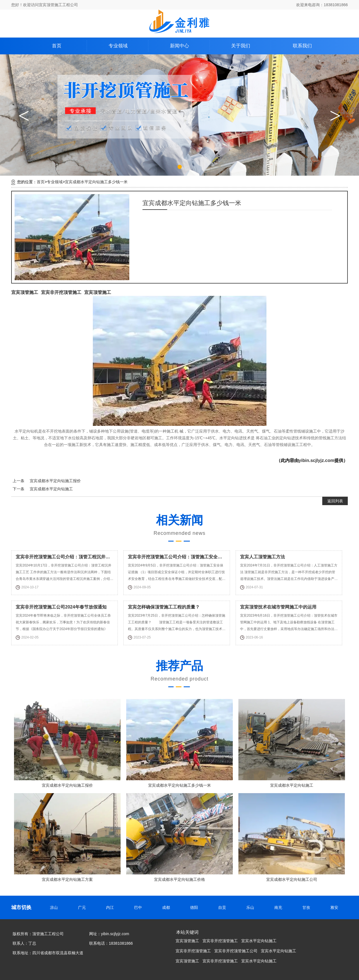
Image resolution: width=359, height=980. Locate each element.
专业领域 (118, 46)
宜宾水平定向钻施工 (259, 941)
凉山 (55, 907)
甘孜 (307, 907)
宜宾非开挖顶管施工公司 (236, 951)
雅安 (335, 907)
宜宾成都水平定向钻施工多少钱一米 (96, 182)
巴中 (139, 907)
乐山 (251, 907)
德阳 (195, 907)
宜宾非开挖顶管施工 (61, 292)
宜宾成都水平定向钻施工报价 (55, 481)
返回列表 (335, 501)
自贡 (223, 907)
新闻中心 (179, 46)
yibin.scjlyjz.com (317, 460)
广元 (83, 907)
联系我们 (302, 46)
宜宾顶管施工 (25, 292)
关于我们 (241, 46)
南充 (279, 907)
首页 (57, 46)
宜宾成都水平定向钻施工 (51, 489)
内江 (111, 907)
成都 (167, 907)
